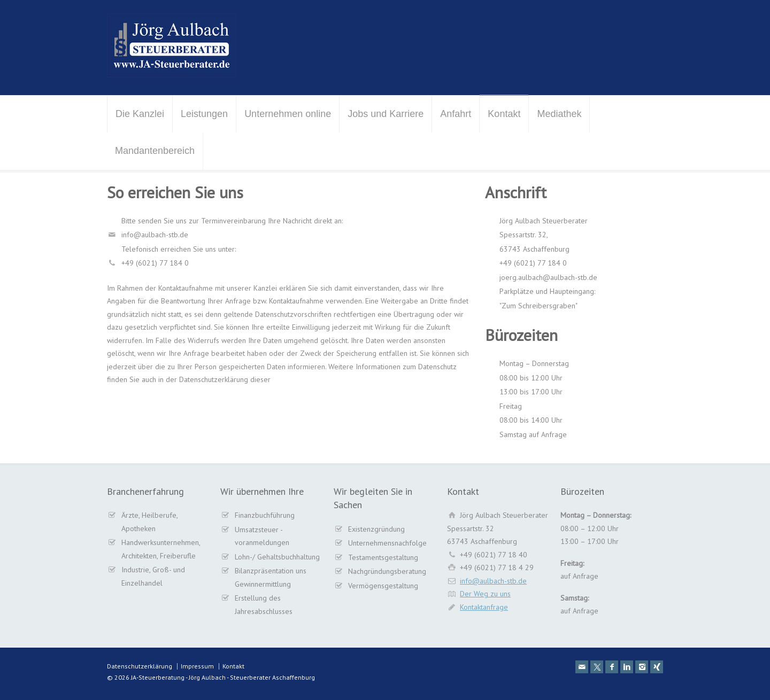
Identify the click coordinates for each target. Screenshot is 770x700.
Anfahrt (456, 114)
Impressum (197, 666)
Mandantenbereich (155, 151)
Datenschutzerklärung (140, 666)
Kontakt (504, 114)
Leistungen (204, 114)
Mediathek (559, 114)
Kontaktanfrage (484, 607)
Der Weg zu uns (485, 594)
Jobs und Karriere (386, 114)
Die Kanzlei (140, 114)
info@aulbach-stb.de (493, 581)
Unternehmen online (288, 114)
